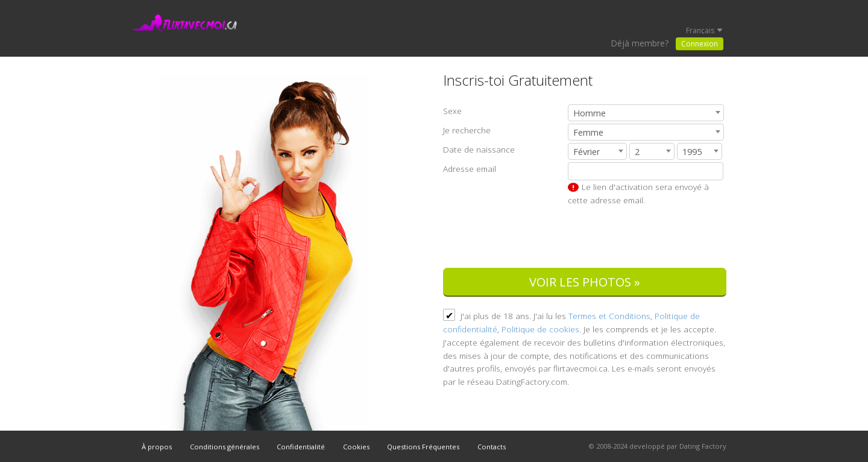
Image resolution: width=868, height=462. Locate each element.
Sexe (452, 111)
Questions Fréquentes (423, 447)
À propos (157, 447)
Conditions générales (225, 447)
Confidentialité (301, 447)
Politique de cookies (540, 329)
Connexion (700, 44)
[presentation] (635, 238)
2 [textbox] (637, 152)
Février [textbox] (587, 152)
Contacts (492, 447)
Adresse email (470, 169)
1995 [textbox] (692, 152)
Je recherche (467, 130)
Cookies (356, 447)
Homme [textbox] (590, 113)
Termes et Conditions (609, 316)
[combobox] (646, 113)
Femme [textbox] (588, 132)
